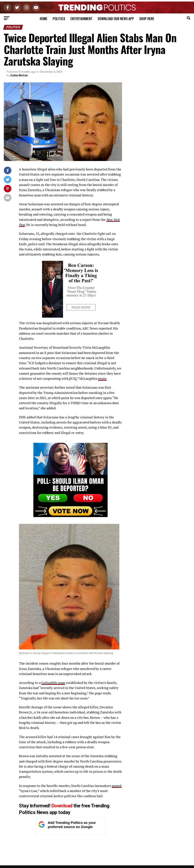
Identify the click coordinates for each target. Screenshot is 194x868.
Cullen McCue (19, 75)
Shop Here (147, 19)
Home (44, 19)
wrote (102, 379)
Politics (59, 19)
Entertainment (81, 19)
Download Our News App (116, 19)
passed (24, 791)
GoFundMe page (54, 683)
